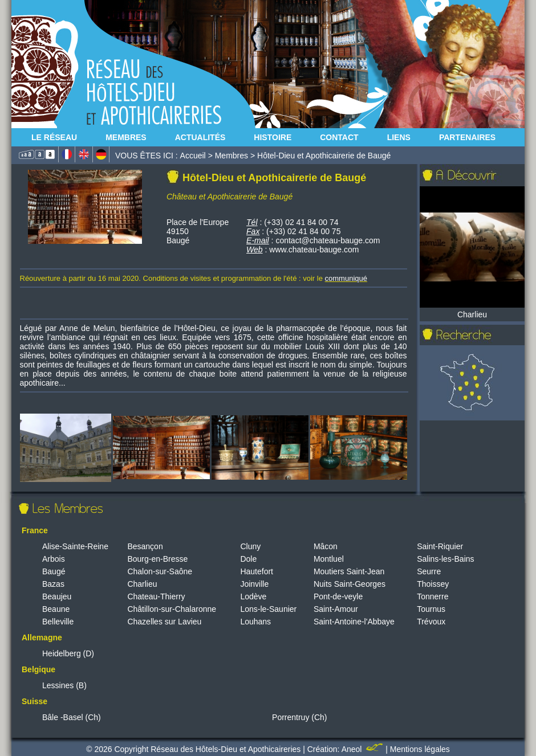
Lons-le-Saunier (268, 609)
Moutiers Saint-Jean (349, 571)
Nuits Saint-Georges (350, 584)
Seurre (429, 571)
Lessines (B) (64, 685)
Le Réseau (54, 137)
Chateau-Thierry (156, 596)
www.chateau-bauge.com (314, 250)
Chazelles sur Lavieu (164, 622)
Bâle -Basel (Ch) (72, 717)
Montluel (329, 559)
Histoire (273, 137)
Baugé (54, 571)
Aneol (364, 749)
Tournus (431, 609)
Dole (248, 559)
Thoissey (433, 584)
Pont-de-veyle (338, 596)
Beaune (56, 609)
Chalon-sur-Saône (160, 571)
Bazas (53, 584)
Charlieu (142, 584)
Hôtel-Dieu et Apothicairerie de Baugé (324, 156)
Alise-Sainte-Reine (75, 546)
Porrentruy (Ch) (299, 717)
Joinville (254, 584)
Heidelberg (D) (68, 653)
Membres (126, 137)
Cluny (250, 546)
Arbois (54, 559)
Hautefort (257, 571)
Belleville (58, 622)
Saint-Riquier (440, 546)
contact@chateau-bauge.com (328, 240)
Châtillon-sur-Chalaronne (172, 609)
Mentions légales (420, 749)
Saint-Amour (336, 609)
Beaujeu (57, 596)
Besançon (145, 546)
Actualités (200, 137)
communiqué (346, 278)
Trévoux (431, 622)
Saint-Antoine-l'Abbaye (354, 622)
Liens (399, 137)
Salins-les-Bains (445, 559)
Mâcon (326, 546)
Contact (339, 137)
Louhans (255, 622)
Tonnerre (433, 596)
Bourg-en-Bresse (157, 559)
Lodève (253, 596)
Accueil (193, 156)
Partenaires (467, 137)
